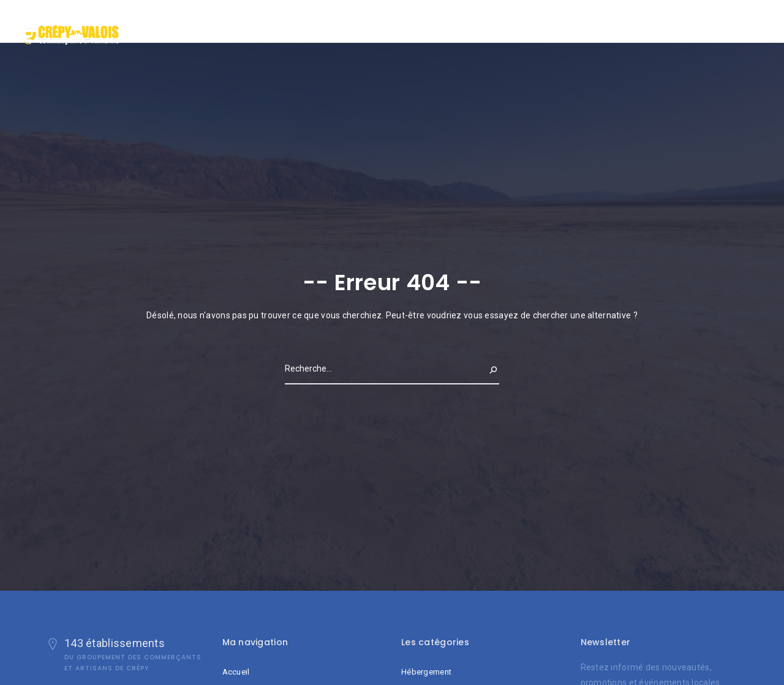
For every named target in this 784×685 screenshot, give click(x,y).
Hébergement (426, 672)
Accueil (595, 27)
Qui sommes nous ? (661, 27)
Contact (728, 27)
